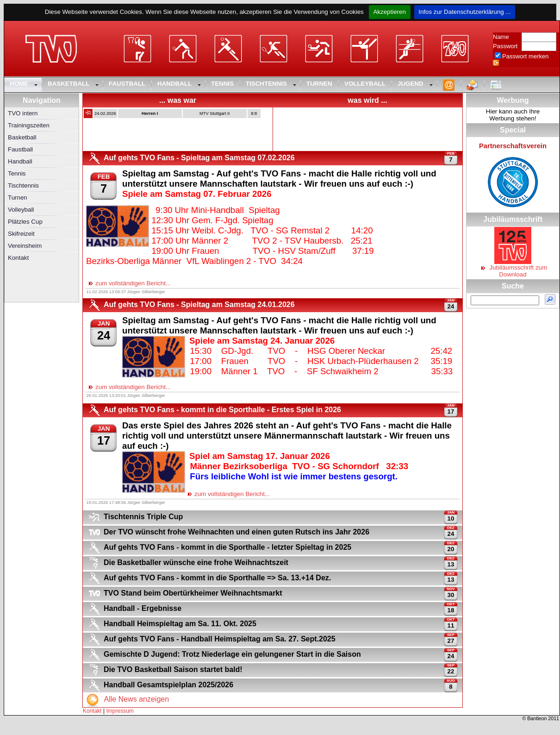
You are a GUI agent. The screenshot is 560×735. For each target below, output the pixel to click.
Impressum (120, 711)
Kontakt (92, 711)
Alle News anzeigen (126, 699)
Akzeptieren (389, 12)
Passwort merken (525, 56)
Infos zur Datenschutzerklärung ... (465, 12)
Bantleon (537, 718)
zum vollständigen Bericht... (128, 283)
